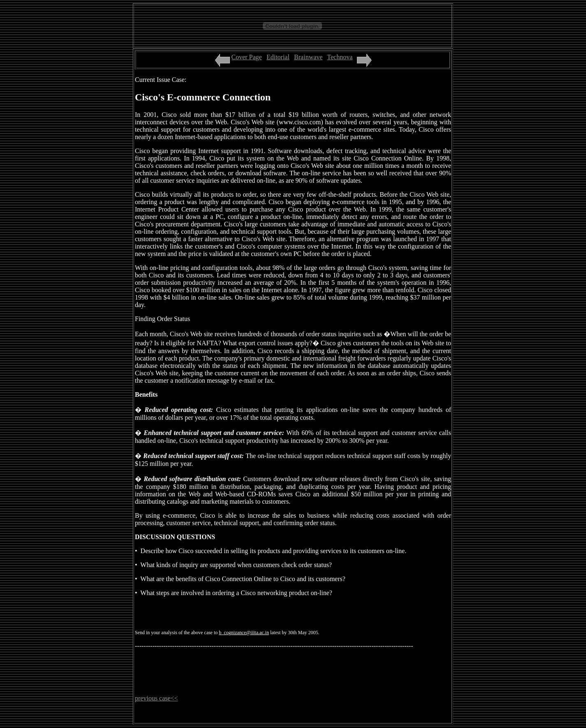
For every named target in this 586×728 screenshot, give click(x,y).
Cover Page (247, 57)
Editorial (278, 57)
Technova (340, 57)
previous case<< (156, 698)
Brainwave (308, 57)
